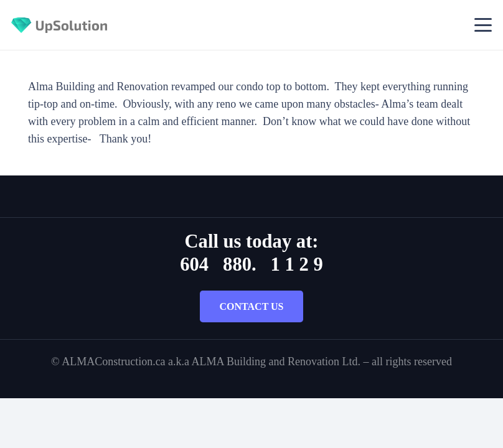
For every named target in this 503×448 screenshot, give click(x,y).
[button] (483, 25)
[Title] (59, 25)
